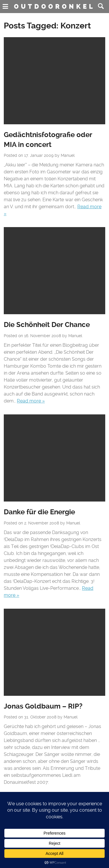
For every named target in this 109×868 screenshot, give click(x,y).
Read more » (31, 401)
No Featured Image (54, 81)
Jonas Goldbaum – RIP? (43, 706)
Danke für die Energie (39, 512)
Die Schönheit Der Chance (47, 325)
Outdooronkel (54, 7)
